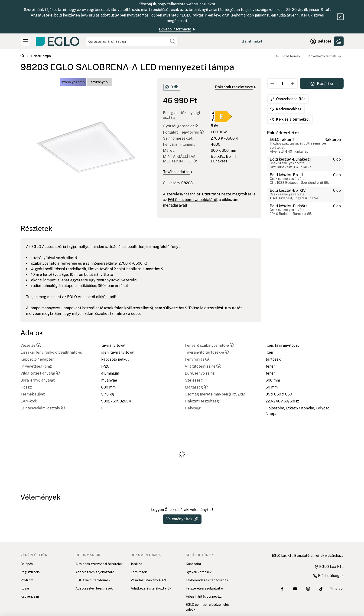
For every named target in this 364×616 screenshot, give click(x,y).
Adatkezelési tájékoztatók (151, 588)
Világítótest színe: (203, 366)
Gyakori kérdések (199, 572)
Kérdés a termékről (290, 119)
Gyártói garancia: (180, 126)
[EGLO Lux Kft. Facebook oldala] (282, 589)
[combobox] (131, 41)
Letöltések (139, 572)
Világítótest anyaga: (40, 373)
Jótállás (136, 564)
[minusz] (272, 83)
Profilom (27, 580)
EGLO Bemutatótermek (93, 580)
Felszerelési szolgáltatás (205, 588)
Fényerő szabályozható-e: (210, 345)
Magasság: (197, 387)
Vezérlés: (31, 345)
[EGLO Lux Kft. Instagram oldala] (308, 589)
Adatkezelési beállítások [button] (94, 588)
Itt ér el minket (251, 41)
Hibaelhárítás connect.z (204, 596)
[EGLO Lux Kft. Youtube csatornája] (295, 589)
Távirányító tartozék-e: (207, 352)
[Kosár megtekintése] (339, 41)
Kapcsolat (193, 564)
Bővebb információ (177, 29)
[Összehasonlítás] (288, 99)
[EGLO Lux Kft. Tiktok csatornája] (321, 589)
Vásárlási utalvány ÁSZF (149, 580)
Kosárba (322, 83)
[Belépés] (321, 41)
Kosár (25, 588)
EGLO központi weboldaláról (193, 200)
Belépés (27, 564)
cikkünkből (106, 297)
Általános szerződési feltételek (99, 564)
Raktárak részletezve (236, 87)
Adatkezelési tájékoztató (95, 572)
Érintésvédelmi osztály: (43, 408)
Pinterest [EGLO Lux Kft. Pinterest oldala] (336, 589)
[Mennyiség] (282, 83)
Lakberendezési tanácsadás (207, 580)
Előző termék (288, 56)
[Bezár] (340, 17)
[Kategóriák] (25, 41)
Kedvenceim (30, 596)
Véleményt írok (182, 519)
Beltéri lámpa (41, 56)
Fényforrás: (197, 359)
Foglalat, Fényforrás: (184, 132)
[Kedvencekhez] (286, 109)
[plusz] (292, 83)
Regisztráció (30, 572)
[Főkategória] (22, 56)
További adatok (178, 172)
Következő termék (325, 56)
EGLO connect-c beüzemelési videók (208, 607)
